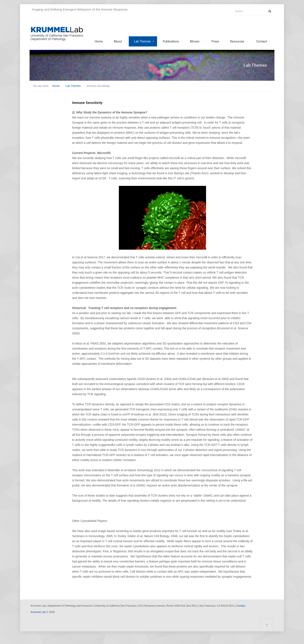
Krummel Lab (38, 612)
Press (215, 41)
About (118, 41)
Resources (237, 41)
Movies (195, 41)
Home (99, 41)
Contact (262, 41)
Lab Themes (142, 41)
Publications (171, 41)
